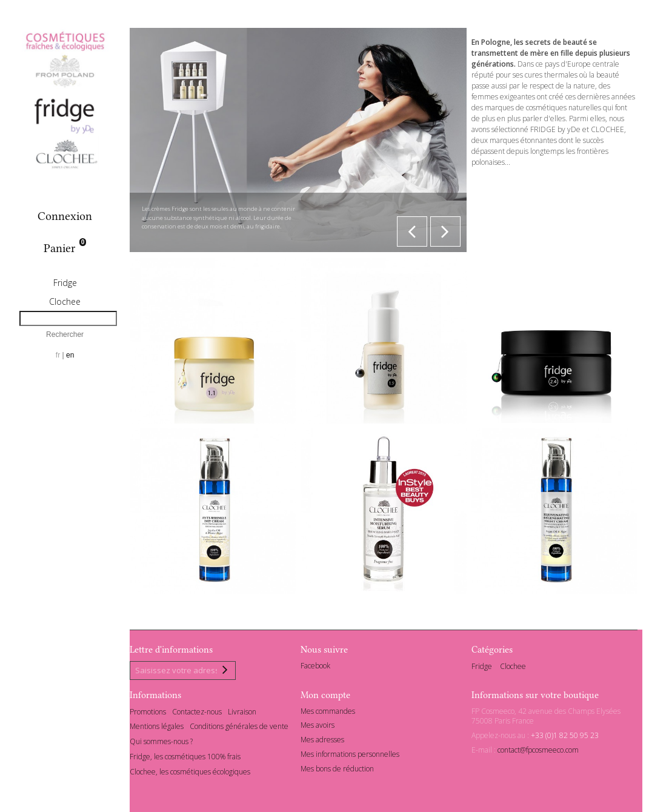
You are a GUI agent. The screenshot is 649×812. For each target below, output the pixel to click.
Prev (412, 231)
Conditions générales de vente (239, 729)
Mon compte (325, 697)
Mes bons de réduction (337, 770)
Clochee (65, 301)
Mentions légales (157, 729)
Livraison (242, 714)
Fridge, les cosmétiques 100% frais (185, 758)
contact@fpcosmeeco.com (538, 752)
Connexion (65, 216)
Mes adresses (322, 742)
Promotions (148, 714)
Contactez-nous (197, 714)
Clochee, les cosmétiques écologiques (190, 774)
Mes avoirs (318, 727)
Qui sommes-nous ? (161, 744)
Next (445, 231)
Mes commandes (328, 713)
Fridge (65, 283)
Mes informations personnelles (350, 756)
